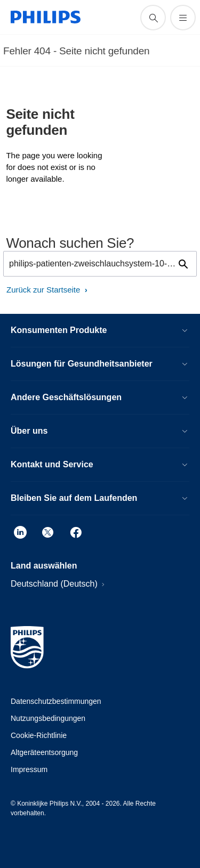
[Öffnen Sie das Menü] (183, 18)
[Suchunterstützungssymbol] (153, 18)
